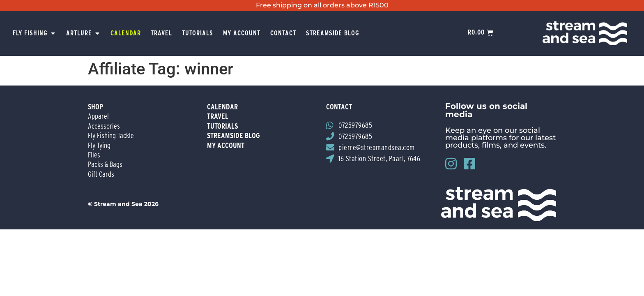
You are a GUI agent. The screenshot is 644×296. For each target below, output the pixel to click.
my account (226, 145)
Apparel (98, 116)
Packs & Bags (105, 164)
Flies (94, 155)
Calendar (222, 107)
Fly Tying (99, 145)
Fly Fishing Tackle (111, 135)
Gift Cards (101, 174)
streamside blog (233, 135)
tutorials (222, 126)
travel (218, 116)
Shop (95, 107)
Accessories (104, 126)
